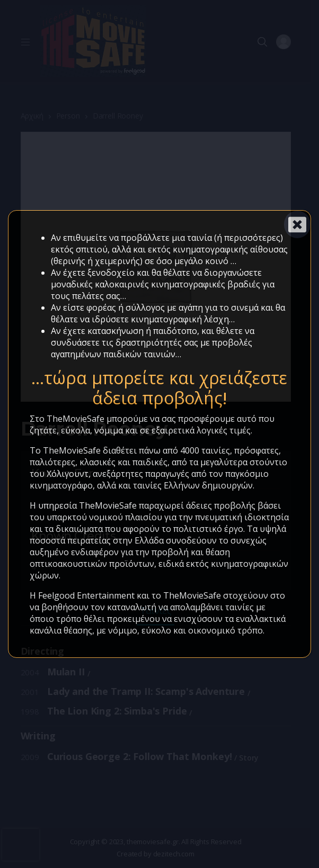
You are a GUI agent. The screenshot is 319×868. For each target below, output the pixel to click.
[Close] (297, 224)
